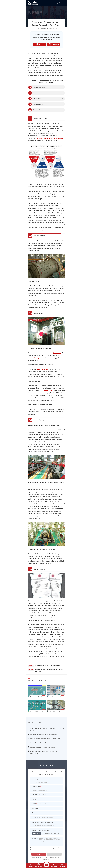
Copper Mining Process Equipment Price (43, 743)
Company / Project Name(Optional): (43, 822)
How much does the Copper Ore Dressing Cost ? (46, 739)
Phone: (34, 804)
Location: (35, 818)
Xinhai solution (37, 99)
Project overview (38, 93)
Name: (34, 799)
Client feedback (38, 110)
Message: (35, 838)
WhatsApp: (36, 808)
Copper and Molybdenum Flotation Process (44, 735)
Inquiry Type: (36, 779)
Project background (39, 87)
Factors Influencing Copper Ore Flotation (43, 747)
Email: (34, 813)
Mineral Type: (36, 787)
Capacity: (35, 794)
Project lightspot (38, 104)
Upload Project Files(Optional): (42, 830)
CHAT (39, 44)
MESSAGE (54, 44)
